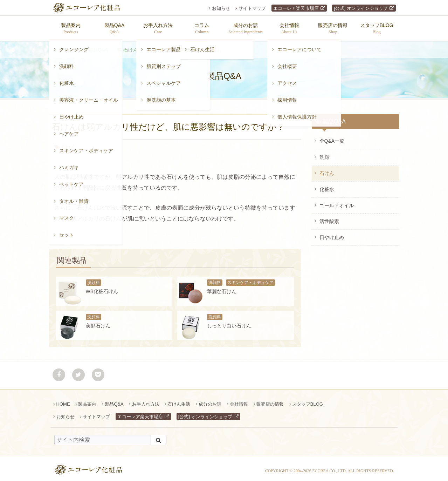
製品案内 (87, 401)
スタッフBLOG (308, 401)
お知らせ (221, 8)
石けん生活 (179, 401)
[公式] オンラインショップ (361, 8)
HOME (63, 401)
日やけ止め (332, 234)
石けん (131, 46)
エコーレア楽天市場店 (296, 8)
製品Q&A (98, 46)
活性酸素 (329, 218)
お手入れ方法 (146, 401)
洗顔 (324, 154)
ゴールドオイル (337, 202)
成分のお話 (210, 401)
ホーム (65, 46)
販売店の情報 (270, 401)
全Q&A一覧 (332, 137)
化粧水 (327, 186)
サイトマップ (252, 8)
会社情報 (239, 401)
